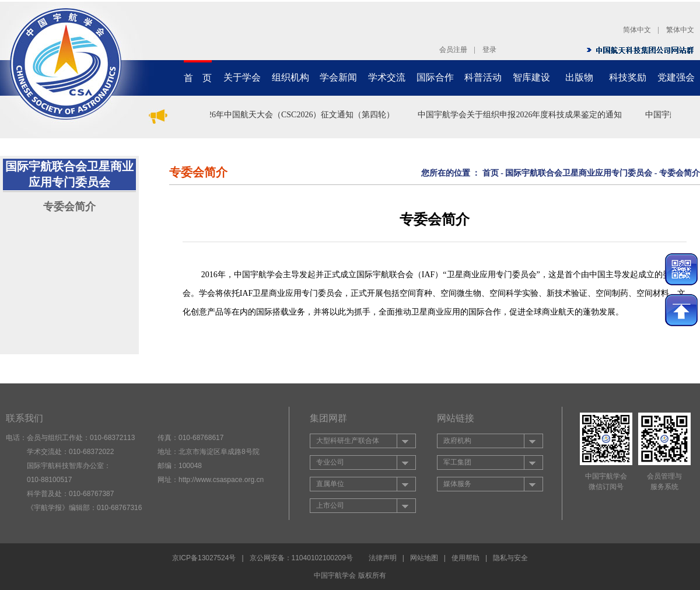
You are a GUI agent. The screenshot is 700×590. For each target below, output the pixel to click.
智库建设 (531, 77)
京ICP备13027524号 (204, 558)
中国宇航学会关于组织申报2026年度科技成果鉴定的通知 (521, 115)
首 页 (198, 78)
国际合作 (435, 77)
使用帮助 (466, 558)
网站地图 (424, 558)
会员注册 (453, 50)
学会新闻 (338, 77)
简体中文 (637, 30)
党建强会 (676, 77)
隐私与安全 (510, 558)
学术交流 (387, 77)
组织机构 (290, 77)
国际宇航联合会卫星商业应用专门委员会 (579, 173)
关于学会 (242, 77)
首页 (491, 173)
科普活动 (483, 77)
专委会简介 (69, 207)
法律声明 (383, 558)
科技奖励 (628, 77)
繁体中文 (680, 30)
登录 (489, 50)
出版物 (579, 77)
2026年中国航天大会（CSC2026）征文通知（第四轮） (299, 115)
